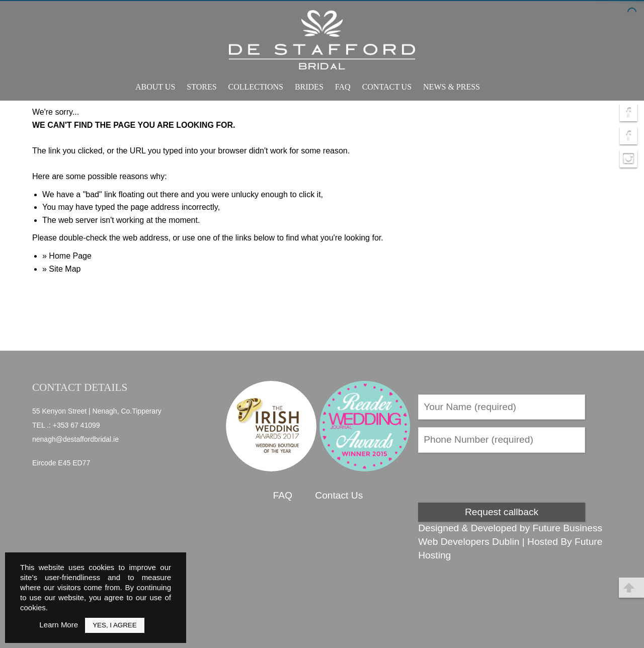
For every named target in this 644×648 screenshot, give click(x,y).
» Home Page (67, 256)
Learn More (59, 625)
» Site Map (61, 269)
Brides (309, 87)
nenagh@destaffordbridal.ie (75, 439)
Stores (202, 87)
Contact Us (387, 87)
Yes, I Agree (114, 625)
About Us (155, 87)
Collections (256, 87)
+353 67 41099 (76, 425)
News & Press (452, 87)
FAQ (343, 87)
